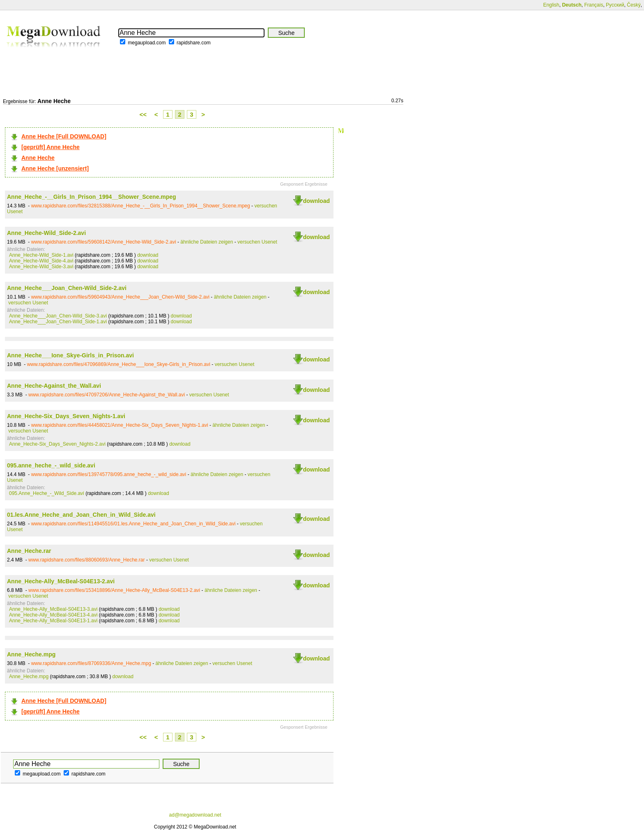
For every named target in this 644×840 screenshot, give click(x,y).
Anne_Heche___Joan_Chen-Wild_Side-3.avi (58, 316)
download (316, 201)
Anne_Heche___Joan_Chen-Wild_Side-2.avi (67, 288)
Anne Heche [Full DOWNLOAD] (64, 136)
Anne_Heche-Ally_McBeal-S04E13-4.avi (53, 615)
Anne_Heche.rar (29, 551)
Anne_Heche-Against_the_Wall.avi (54, 386)
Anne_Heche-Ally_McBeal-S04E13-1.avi (53, 621)
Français (593, 5)
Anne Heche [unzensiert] (55, 168)
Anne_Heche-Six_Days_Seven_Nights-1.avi (66, 416)
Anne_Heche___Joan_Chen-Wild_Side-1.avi (58, 322)
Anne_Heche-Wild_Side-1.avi (41, 255)
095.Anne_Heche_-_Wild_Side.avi (47, 493)
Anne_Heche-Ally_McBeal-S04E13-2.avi (61, 581)
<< (143, 114)
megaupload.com (147, 43)
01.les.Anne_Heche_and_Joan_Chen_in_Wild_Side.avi (81, 515)
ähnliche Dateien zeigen (207, 242)
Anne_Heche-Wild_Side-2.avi (46, 233)
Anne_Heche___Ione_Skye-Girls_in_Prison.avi (70, 355)
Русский (615, 5)
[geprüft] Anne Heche (51, 147)
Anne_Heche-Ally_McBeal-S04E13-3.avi (53, 609)
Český (634, 5)
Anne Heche (38, 158)
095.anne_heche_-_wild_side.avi (51, 465)
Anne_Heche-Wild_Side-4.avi (41, 261)
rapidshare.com (194, 43)
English (551, 5)
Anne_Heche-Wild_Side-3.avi (41, 267)
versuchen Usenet (257, 242)
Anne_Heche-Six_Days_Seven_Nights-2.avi (57, 444)
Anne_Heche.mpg (31, 654)
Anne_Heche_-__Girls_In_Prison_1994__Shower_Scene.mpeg (92, 197)
